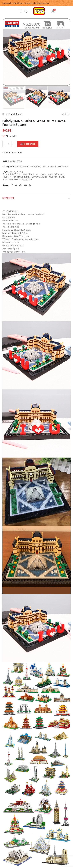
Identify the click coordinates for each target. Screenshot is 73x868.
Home (5, 114)
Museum (53, 177)
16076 (12, 171)
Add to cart (28, 144)
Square (29, 179)
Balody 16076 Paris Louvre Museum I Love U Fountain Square (33, 174)
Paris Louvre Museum (13, 179)
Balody (20, 171)
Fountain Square (21, 177)
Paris (62, 177)
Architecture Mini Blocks (28, 166)
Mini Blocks (16, 114)
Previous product (63, 114)
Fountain (7, 177)
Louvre (44, 177)
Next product (69, 114)
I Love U (35, 177)
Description (8, 198)
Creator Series (49, 166)
